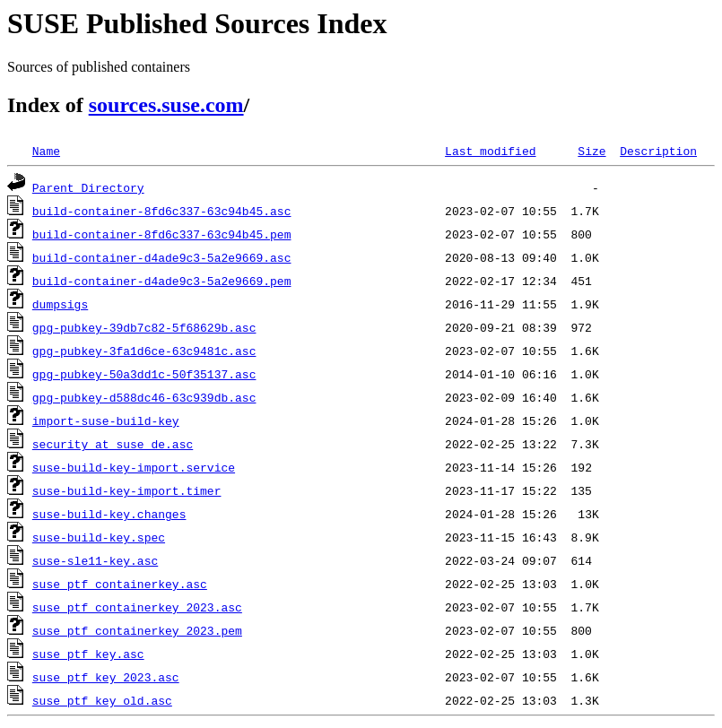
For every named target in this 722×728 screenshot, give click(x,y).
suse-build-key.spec (99, 537)
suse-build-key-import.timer (127, 490)
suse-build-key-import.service (134, 467)
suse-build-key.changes (109, 514)
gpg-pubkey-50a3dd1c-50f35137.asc (144, 374)
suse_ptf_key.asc (88, 654)
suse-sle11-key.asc (95, 560)
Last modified (490, 151)
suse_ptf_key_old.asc (102, 700)
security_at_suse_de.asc (113, 444)
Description (658, 151)
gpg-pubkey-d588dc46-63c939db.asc (144, 397)
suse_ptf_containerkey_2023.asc (137, 607)
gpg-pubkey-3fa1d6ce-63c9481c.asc (144, 351)
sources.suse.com (166, 105)
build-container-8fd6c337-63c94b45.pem (162, 234)
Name (46, 151)
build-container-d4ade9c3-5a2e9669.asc (162, 257)
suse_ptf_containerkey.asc (120, 584)
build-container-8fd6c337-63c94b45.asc (162, 211)
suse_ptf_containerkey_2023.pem (137, 630)
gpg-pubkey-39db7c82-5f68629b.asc (144, 327)
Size (592, 151)
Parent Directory (88, 187)
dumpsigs (60, 304)
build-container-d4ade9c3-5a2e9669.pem (162, 281)
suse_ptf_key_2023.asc (106, 677)
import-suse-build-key (106, 420)
